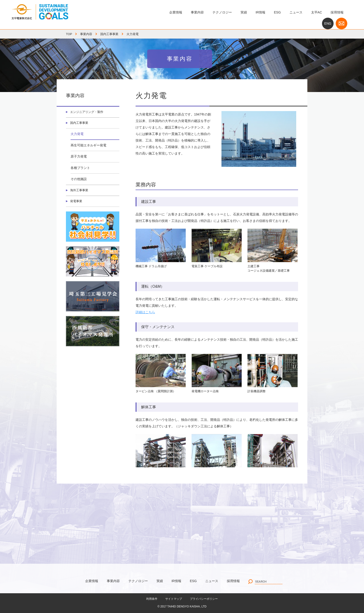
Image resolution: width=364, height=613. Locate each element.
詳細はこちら (145, 312)
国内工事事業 (109, 34)
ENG (328, 23)
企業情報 (176, 12)
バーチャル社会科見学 (93, 228)
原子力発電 (79, 157)
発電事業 (77, 202)
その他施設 (79, 180)
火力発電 (77, 135)
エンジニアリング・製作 (88, 112)
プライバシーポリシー (204, 599)
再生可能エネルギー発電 (88, 146)
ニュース (296, 12)
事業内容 (197, 12)
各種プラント (80, 168)
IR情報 (260, 12)
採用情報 (337, 12)
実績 (244, 12)
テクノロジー (222, 12)
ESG (277, 12)
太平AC (317, 12)
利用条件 (152, 599)
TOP (69, 34)
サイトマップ (174, 599)
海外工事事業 (80, 191)
